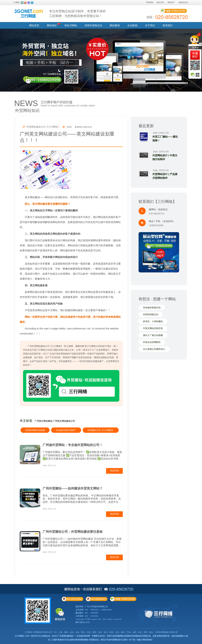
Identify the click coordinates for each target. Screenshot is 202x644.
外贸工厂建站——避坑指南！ (165, 139)
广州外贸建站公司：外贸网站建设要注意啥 (73, 532)
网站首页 (34, 25)
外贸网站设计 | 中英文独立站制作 (165, 157)
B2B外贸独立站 (93, 25)
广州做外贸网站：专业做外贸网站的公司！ (73, 445)
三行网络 (28, 632)
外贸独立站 (94, 640)
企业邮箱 (132, 25)
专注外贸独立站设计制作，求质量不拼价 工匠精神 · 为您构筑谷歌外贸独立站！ (77, 14)
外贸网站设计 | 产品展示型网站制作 (165, 176)
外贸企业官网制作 (152, 342)
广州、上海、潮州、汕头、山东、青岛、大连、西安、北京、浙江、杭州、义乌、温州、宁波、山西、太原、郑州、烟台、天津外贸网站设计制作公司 (115, 632)
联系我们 (168, 25)
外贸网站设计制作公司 (42, 632)
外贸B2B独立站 (151, 315)
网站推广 (171, 2)
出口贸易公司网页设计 (154, 349)
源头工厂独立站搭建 (153, 335)
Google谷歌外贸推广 (66, 430)
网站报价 (52, 25)
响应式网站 (71, 25)
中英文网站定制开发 (153, 328)
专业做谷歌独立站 (152, 308)
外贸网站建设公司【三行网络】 (41, 127)
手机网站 (150, 2)
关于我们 (150, 25)
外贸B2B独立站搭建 (35, 430)
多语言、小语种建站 (153, 322)
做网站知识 (183, 2)
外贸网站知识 (27, 110)
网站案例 (115, 25)
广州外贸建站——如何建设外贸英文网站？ (73, 488)
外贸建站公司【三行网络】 (101, 430)
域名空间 (160, 2)
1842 (67, 127)
